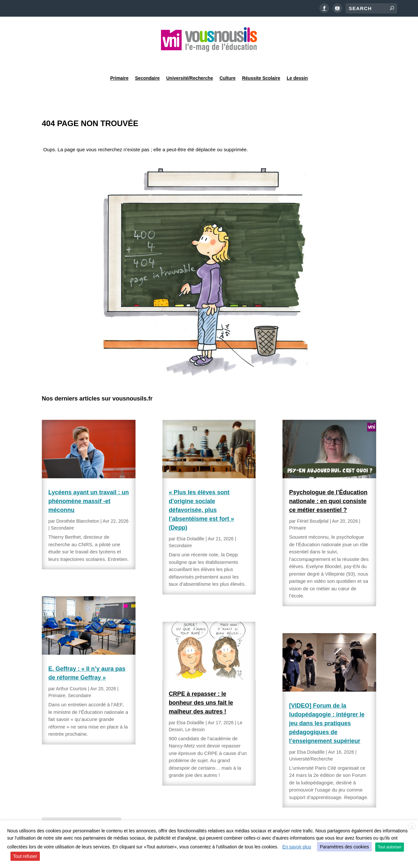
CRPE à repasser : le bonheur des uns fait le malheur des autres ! (201, 686)
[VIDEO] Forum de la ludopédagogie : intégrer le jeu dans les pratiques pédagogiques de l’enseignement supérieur (327, 707)
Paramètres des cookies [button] (344, 847)
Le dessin (297, 60)
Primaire (119, 60)
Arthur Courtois (71, 672)
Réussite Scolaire (261, 60)
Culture (227, 60)
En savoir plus (297, 847)
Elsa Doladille (191, 522)
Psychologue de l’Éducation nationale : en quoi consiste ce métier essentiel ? (328, 484)
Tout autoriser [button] (390, 847)
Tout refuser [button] (25, 856)
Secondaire (147, 60)
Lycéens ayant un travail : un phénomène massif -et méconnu (88, 484)
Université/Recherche (190, 60)
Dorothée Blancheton (78, 504)
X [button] (412, 827)
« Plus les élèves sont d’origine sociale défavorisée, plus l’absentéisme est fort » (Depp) (201, 493)
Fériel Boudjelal (313, 504)
